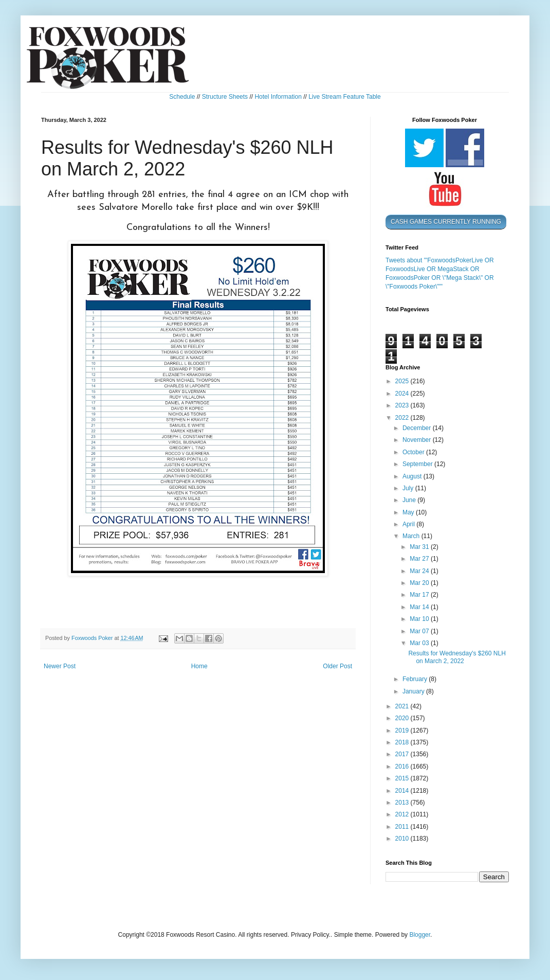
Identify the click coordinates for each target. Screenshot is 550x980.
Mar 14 (420, 607)
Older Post (337, 666)
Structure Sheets (225, 97)
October (414, 452)
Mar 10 (420, 619)
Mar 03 (420, 643)
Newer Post (60, 666)
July (409, 488)
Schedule (182, 97)
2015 (403, 778)
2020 (403, 718)
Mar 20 (420, 583)
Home (199, 666)
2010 (403, 839)
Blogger (420, 935)
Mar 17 (420, 595)
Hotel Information (278, 97)
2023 (403, 405)
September (418, 464)
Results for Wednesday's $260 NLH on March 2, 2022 (457, 657)
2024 (403, 394)
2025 (403, 381)
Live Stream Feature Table (345, 97)
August (413, 476)
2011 (403, 827)
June (410, 500)
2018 (403, 742)
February (416, 679)
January (414, 691)
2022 (403, 418)
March (412, 536)
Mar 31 (420, 547)
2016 (403, 767)
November (418, 440)
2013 (403, 803)
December (418, 428)
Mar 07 (420, 631)
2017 (403, 754)
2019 (403, 730)
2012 (403, 814)
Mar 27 (420, 559)
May (409, 512)
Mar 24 (420, 571)
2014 (403, 791)
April (409, 524)
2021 (403, 706)
